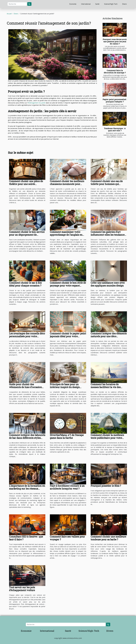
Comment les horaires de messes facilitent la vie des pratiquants (106, 387)
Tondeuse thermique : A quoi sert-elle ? (115, 129)
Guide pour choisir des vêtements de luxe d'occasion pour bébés (25, 387)
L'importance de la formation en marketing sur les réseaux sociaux (27, 489)
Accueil (9, 14)
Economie (73, 4)
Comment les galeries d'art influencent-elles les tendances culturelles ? (108, 235)
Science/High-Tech (111, 4)
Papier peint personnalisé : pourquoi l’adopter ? (115, 100)
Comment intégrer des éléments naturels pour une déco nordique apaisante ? (109, 336)
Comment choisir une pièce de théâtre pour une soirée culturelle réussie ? (26, 184)
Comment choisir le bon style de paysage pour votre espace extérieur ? (68, 286)
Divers (124, 4)
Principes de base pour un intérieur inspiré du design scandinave (65, 387)
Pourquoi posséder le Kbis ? (106, 486)
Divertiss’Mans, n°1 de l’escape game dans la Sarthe (67, 436)
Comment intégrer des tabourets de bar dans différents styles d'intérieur (27, 438)
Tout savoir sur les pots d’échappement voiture (22, 589)
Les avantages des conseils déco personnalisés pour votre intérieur (27, 336)
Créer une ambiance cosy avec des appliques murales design (108, 284)
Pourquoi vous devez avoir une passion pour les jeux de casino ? (115, 41)
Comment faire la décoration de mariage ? (115, 72)
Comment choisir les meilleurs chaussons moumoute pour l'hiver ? (67, 184)
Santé (97, 4)
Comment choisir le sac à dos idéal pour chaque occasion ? (25, 284)
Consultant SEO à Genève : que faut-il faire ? (26, 538)
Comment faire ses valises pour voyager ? (67, 538)
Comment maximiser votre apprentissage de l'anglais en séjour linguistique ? (66, 235)
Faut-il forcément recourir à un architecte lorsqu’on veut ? (67, 487)
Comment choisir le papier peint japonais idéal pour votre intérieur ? (68, 336)
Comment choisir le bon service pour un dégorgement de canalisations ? (27, 235)
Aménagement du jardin (37, 103)
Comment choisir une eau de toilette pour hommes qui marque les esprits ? (107, 184)
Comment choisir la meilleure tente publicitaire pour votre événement (107, 438)
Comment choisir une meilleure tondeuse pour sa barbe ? (108, 538)
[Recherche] (17, 4)
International (86, 4)
